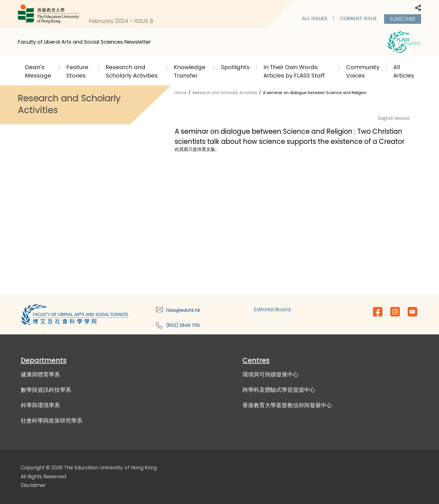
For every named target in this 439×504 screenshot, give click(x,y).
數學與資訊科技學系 (46, 390)
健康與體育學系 (40, 374)
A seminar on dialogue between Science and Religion (315, 93)
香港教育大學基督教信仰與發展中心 (287, 405)
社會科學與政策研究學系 (52, 421)
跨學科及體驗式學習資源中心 (279, 390)
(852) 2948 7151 (183, 325)
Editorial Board (272, 309)
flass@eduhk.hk (183, 310)
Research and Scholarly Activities (225, 93)
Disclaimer (33, 485)
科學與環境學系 (40, 405)
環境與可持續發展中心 (270, 374)
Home (181, 93)
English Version (394, 118)
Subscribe (403, 19)
